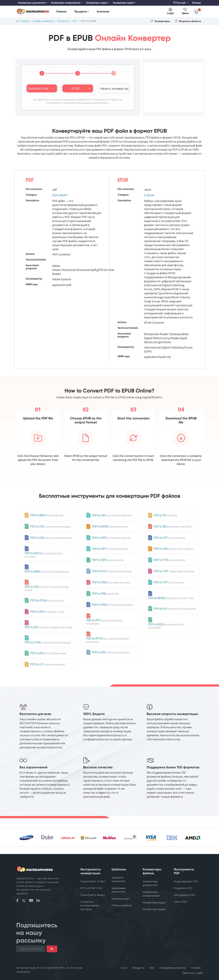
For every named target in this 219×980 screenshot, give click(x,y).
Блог (152, 968)
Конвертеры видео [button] (123, 3)
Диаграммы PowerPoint (119, 890)
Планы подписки (122, 905)
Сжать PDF (180, 902)
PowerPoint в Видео (93, 895)
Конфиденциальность (173, 968)
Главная (61, 11)
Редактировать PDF (186, 881)
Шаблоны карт (121, 899)
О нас (124, 968)
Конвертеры (160, 21)
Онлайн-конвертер (43, 21)
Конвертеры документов (150, 883)
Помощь (196, 3)
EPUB (123, 180)
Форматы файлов (188, 21)
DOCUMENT (60, 195)
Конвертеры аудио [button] (97, 3)
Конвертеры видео (154, 909)
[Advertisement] (173, 87)
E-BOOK (149, 195)
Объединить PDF (184, 895)
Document (63, 21)
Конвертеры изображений (151, 894)
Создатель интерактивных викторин (90, 905)
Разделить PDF (183, 888)
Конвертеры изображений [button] (66, 3)
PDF (75, 21)
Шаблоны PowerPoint (118, 879)
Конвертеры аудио (154, 902)
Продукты (81, 11)
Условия (196, 968)
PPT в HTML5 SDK (91, 888)
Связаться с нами (193, 973)
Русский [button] (180, 3)
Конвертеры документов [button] (32, 3)
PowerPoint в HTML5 (93, 881)
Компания (103, 11)
